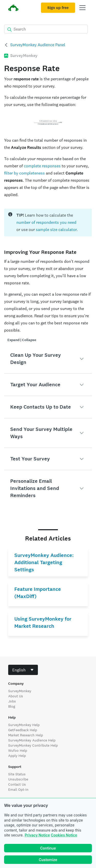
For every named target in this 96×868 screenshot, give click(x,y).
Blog (12, 706)
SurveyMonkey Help (24, 725)
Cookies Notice (64, 835)
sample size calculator (56, 230)
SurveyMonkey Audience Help (32, 740)
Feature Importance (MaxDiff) (38, 593)
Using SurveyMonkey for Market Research (43, 623)
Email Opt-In (18, 789)
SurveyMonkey (20, 691)
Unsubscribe (18, 779)
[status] (48, 223)
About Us (16, 696)
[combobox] (23, 670)
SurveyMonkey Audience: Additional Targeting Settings (44, 562)
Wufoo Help (18, 750)
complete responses (42, 166)
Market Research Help (26, 735)
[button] (48, 359)
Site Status (17, 774)
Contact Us (17, 784)
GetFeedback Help (23, 730)
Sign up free (58, 8)
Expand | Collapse (22, 340)
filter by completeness (24, 173)
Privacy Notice (37, 835)
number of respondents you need (46, 222)
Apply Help (17, 756)
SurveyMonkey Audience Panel (38, 45)
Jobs (12, 701)
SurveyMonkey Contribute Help (33, 745)
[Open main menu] (82, 8)
